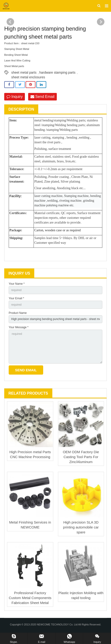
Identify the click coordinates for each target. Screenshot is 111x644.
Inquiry (15, 97)
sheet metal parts (24, 72)
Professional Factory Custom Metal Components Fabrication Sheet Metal (30, 598)
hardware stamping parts (57, 72)
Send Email (42, 97)
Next (101, 22)
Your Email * (16, 298)
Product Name (18, 313)
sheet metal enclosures (28, 77)
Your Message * (19, 327)
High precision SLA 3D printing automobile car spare (81, 527)
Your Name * (17, 284)
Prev (10, 22)
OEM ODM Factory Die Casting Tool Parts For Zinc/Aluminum (81, 457)
